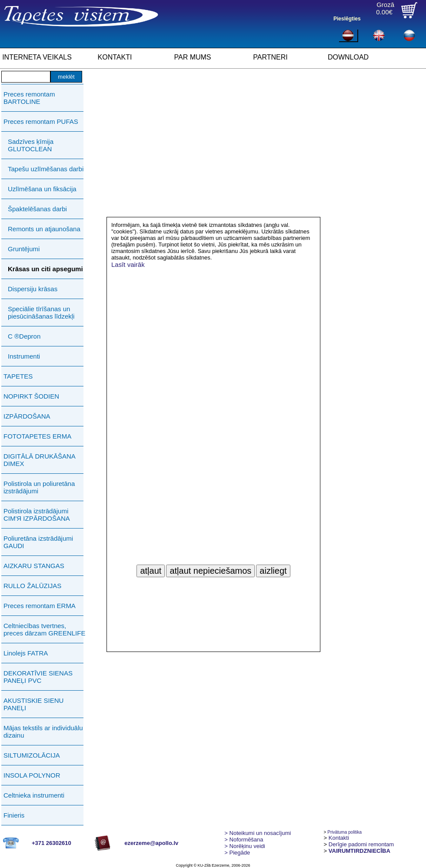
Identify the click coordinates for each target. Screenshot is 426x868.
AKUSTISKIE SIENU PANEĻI (33, 704)
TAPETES (18, 376)
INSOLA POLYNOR (32, 775)
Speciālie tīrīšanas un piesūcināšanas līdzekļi (41, 313)
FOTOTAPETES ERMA (37, 436)
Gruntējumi (24, 249)
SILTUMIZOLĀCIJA (32, 755)
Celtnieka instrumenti (34, 795)
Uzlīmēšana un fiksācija (42, 189)
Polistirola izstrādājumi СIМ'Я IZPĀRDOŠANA (37, 515)
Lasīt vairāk (128, 264)
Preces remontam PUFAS (41, 121)
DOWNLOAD (348, 57)
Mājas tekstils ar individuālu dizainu (43, 732)
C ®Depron (24, 336)
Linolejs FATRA (26, 653)
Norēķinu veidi (245, 846)
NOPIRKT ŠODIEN (31, 396)
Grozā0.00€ (385, 8)
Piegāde (237, 853)
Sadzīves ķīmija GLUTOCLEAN (31, 145)
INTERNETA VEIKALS (37, 57)
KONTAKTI (115, 57)
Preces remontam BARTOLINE (29, 98)
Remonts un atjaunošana (44, 229)
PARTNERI (270, 57)
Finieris (14, 815)
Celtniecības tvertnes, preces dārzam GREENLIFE (44, 629)
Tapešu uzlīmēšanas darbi (46, 169)
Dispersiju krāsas (33, 289)
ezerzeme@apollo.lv (151, 843)
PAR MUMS (192, 57)
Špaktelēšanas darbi (37, 209)
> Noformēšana (244, 840)
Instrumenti (24, 356)
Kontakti (339, 838)
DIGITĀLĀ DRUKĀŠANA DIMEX (39, 460)
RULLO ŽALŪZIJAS (32, 586)
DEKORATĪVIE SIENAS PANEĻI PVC (38, 677)
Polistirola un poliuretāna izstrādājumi (39, 487)
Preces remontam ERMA (40, 606)
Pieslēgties (347, 19)
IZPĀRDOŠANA (27, 416)
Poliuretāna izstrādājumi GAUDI (38, 542)
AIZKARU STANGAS (34, 566)
